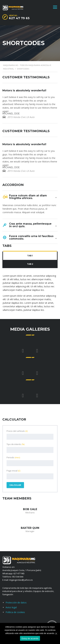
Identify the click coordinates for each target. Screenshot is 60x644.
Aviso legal (11, 607)
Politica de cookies (15, 612)
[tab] (30, 256)
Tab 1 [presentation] (30, 256)
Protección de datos (16, 603)
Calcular (15, 485)
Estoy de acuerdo (30, 638)
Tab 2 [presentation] (30, 264)
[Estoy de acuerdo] (56, 634)
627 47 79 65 (19, 18)
